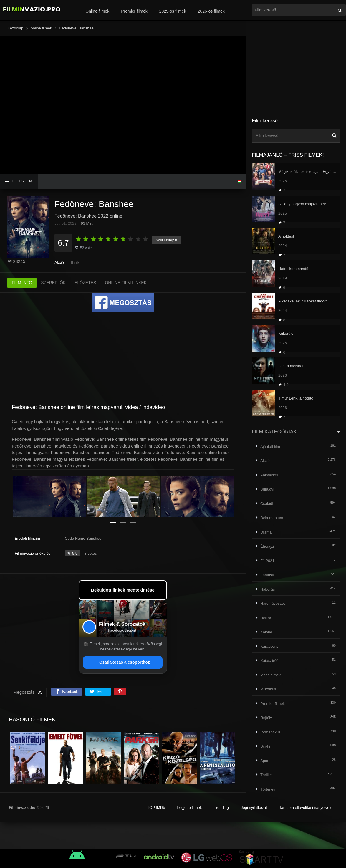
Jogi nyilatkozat (254, 807)
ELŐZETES (85, 283)
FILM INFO (22, 283)
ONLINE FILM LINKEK (126, 283)
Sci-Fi (265, 746)
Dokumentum (272, 518)
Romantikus (270, 732)
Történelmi (269, 789)
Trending (221, 807)
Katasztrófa (270, 661)
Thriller (76, 262)
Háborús (268, 589)
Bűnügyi (267, 489)
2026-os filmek (211, 11)
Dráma (266, 532)
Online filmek (97, 11)
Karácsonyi (270, 646)
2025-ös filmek (173, 11)
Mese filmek (270, 675)
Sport (265, 761)
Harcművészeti (273, 603)
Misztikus (268, 689)
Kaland (266, 632)
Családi (267, 504)
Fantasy (267, 575)
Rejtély (266, 718)
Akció (59, 262)
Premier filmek (134, 11)
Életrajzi (267, 546)
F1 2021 (267, 561)
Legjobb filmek (189, 807)
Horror (266, 618)
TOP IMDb (156, 807)
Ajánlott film (270, 447)
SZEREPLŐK (53, 283)
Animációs (269, 475)
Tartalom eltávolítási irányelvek (305, 807)
